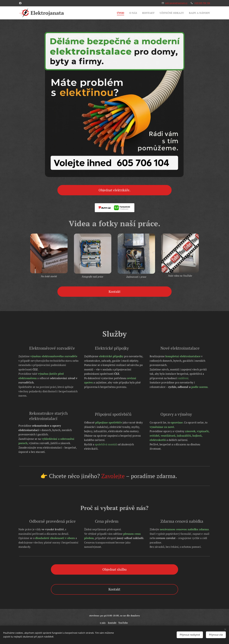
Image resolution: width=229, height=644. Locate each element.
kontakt (112, 623)
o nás (103, 623)
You (120, 623)
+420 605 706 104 (202, 3)
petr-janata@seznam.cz (176, 3)
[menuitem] (116, 13)
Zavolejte (113, 476)
